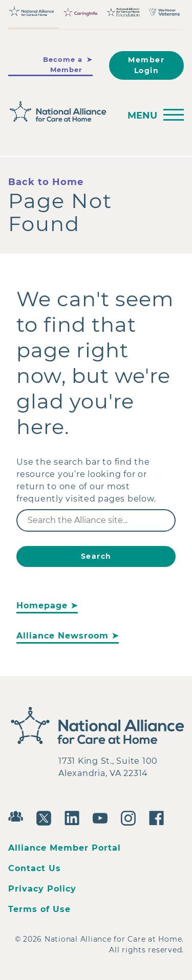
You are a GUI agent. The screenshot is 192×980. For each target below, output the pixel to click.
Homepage (42, 606)
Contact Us (35, 868)
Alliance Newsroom (62, 636)
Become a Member (63, 64)
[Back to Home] (61, 112)
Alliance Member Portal (65, 848)
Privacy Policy (42, 889)
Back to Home (46, 182)
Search (96, 556)
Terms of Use (39, 909)
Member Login (146, 65)
